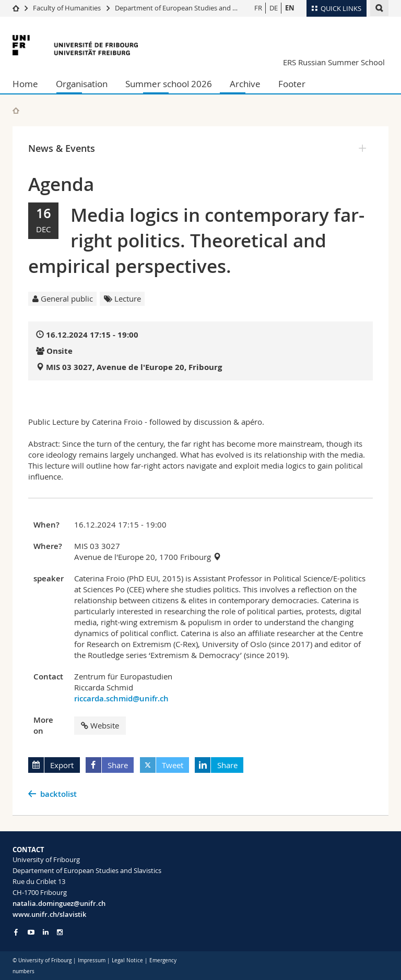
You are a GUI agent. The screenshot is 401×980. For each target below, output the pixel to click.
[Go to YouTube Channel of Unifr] (31, 932)
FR (258, 8)
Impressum (92, 960)
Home (25, 84)
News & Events (62, 148)
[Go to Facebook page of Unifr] (16, 932)
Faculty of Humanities (67, 8)
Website (100, 725)
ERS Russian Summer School (334, 62)
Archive (245, 84)
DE (274, 8)
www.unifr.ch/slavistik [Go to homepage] (49, 914)
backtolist (58, 794)
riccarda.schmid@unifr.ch (121, 698)
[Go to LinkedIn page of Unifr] (46, 932)
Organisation (82, 84)
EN (290, 8)
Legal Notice (127, 960)
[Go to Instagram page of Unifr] (60, 932)
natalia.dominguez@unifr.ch (59, 903)
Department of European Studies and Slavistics (187, 8)
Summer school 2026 (169, 84)
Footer (292, 84)
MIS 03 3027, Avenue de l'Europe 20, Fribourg (134, 367)
